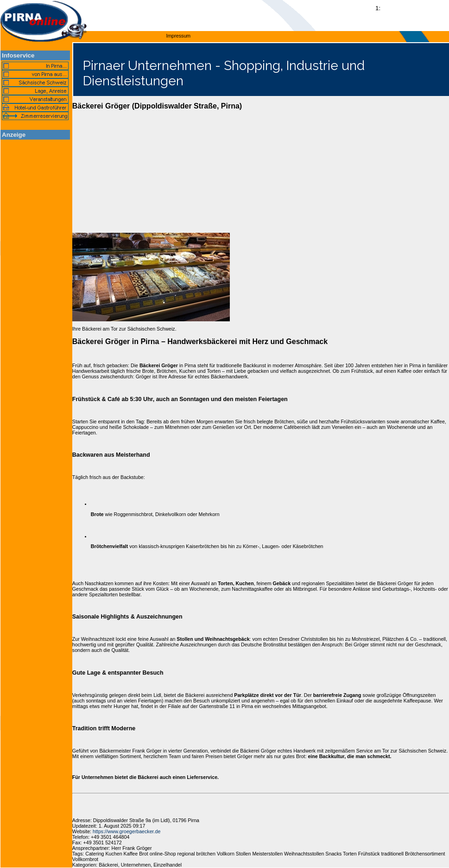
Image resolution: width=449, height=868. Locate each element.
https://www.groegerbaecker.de (126, 831)
